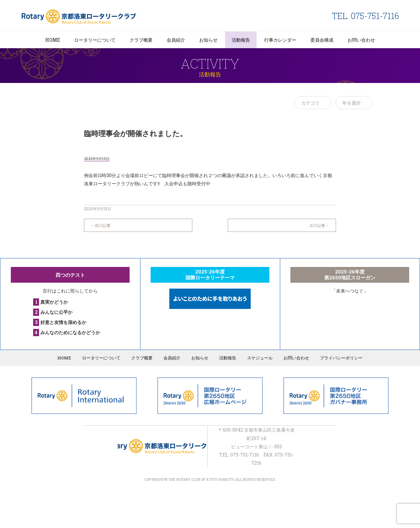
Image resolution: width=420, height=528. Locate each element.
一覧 (210, 222)
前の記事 (103, 225)
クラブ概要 (141, 40)
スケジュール (260, 358)
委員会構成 (322, 40)
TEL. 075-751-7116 (366, 16)
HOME (53, 40)
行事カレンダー (280, 40)
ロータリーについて (95, 40)
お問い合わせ (361, 40)
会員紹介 (176, 40)
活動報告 (241, 40)
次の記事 (317, 225)
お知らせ (208, 40)
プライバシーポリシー (341, 358)
